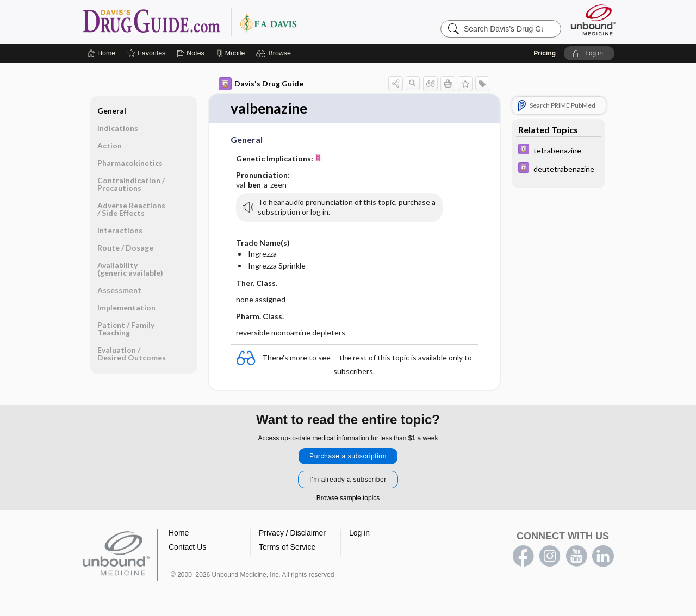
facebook (523, 556)
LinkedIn (603, 556)
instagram (550, 556)
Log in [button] (359, 533)
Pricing (545, 53)
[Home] (101, 53)
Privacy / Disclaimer (292, 533)
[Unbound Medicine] (593, 20)
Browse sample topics (348, 498)
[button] (275, 53)
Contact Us (187, 547)
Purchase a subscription (348, 456)
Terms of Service (287, 547)
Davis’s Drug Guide (217, 22)
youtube (576, 556)
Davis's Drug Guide (261, 84)
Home (179, 533)
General (112, 111)
